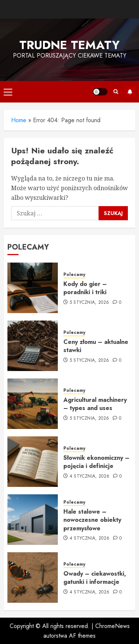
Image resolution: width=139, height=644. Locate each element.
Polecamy (74, 275)
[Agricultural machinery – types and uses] (33, 404)
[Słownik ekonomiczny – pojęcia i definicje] (33, 462)
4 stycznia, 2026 (90, 477)
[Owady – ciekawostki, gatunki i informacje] (33, 578)
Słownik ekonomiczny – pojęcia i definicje (96, 462)
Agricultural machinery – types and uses (95, 404)
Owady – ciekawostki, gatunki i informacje (95, 578)
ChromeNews (112, 626)
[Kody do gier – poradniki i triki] (33, 288)
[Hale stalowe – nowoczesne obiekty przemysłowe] (33, 520)
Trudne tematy (69, 45)
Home (19, 120)
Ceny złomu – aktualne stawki (96, 346)
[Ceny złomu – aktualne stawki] (33, 346)
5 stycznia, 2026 (90, 303)
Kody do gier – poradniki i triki (85, 288)
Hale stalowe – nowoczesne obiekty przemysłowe (92, 520)
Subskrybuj (130, 92)
